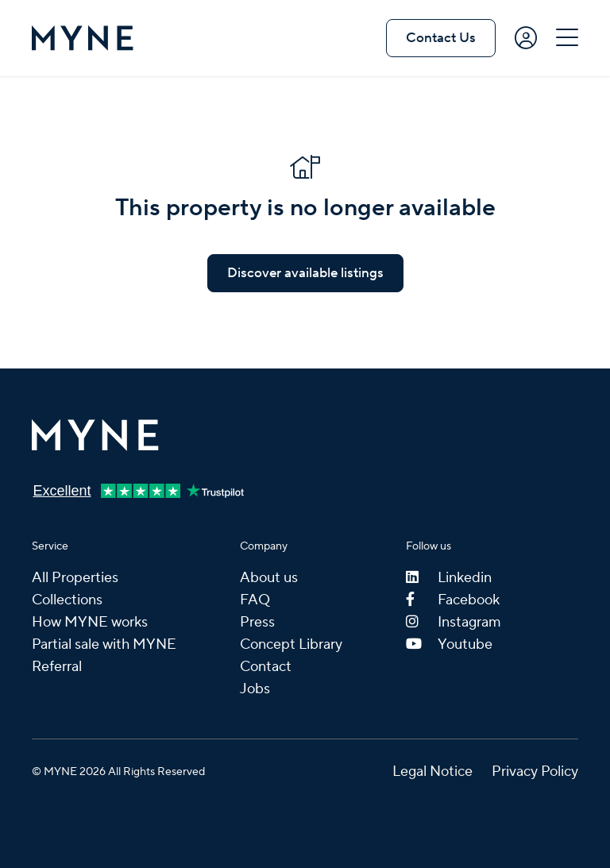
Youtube (449, 644)
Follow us (429, 546)
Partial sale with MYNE (104, 644)
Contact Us (441, 38)
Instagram (454, 622)
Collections (67, 600)
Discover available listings (305, 273)
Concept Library (291, 644)
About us (269, 578)
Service (50, 546)
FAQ (255, 600)
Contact (266, 667)
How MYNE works (90, 622)
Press (257, 622)
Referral (57, 667)
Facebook (453, 600)
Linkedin (449, 578)
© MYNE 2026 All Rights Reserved (118, 772)
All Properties (75, 578)
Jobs (255, 689)
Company (264, 546)
